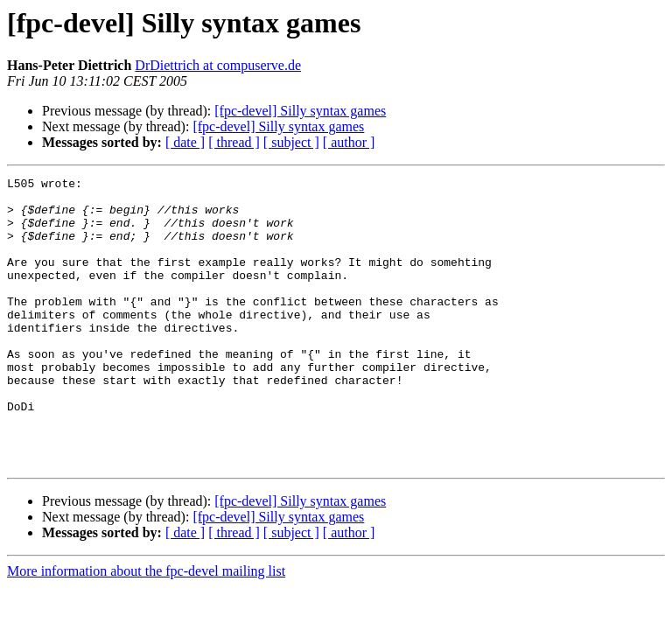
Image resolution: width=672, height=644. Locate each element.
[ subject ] (291, 142)
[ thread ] (234, 142)
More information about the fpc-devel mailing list (146, 629)
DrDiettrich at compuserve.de (218, 65)
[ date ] (185, 142)
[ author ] (349, 142)
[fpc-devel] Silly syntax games (300, 111)
